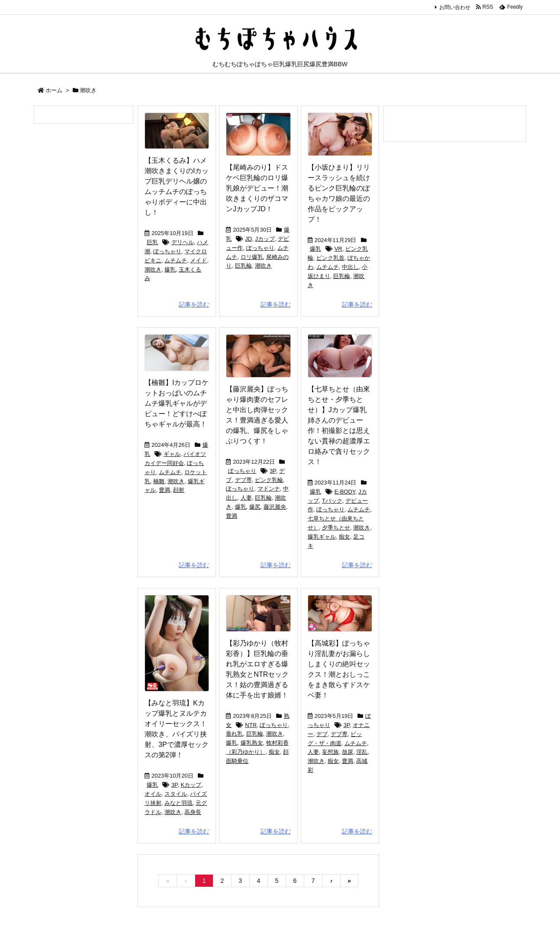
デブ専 (243, 480)
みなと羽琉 (179, 803)
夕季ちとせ (336, 528)
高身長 (193, 812)
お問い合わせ (455, 7)
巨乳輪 (243, 266)
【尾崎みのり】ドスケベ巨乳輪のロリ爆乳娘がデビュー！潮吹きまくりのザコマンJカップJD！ (257, 188)
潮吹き (153, 270)
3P (273, 471)
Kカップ (191, 785)
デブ (322, 734)
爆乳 (170, 270)
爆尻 (255, 507)
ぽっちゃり (167, 251)
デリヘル (183, 242)
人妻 (246, 498)
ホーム (54, 90)
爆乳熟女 (252, 743)
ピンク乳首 (330, 258)
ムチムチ (176, 260)
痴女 (344, 537)
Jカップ (265, 239)
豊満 (164, 490)
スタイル (176, 794)
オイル (153, 794)
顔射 (179, 490)
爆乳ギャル (322, 537)
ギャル (172, 454)
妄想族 (330, 752)
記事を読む (194, 304)
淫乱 (362, 752)
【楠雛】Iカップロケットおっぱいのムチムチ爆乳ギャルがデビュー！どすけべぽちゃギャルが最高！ (177, 403)
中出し (350, 267)
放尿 (348, 752)
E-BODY (345, 492)
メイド (198, 260)
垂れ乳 (234, 734)
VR (338, 249)
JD (248, 239)
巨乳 (152, 242)
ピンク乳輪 (269, 480)
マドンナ (269, 489)
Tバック (332, 501)
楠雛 (159, 481)
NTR (251, 725)
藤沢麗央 (275, 507)
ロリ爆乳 (252, 257)
